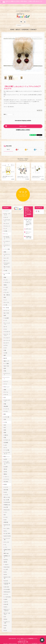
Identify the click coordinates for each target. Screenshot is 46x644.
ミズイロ (6, 492)
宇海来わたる (7, 502)
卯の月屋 (6, 487)
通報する (41, 134)
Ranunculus (7, 507)
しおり (6, 442)
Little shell (6, 584)
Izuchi (5, 489)
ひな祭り (6, 464)
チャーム (6, 231)
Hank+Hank (7, 564)
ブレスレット (7, 223)
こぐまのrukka (7, 594)
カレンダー (7, 255)
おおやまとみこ (7, 522)
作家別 (5, 481)
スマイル (6, 591)
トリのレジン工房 (7, 619)
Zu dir (5, 627)
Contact (34, 27)
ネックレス (7, 220)
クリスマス (7, 476)
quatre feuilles (7, 533)
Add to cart (23, 123)
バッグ (6, 317)
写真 (5, 434)
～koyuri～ (6, 561)
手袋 (5, 368)
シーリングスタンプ (7, 450)
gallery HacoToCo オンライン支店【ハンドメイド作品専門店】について (29, 219)
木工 (5, 424)
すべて (8, 146)
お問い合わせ (29, 226)
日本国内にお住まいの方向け (23, 127)
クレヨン (6, 408)
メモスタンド (7, 279)
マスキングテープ (7, 398)
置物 (5, 274)
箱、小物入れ (7, 292)
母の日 (6, 466)
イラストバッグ (7, 252)
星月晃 (6, 559)
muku (5, 517)
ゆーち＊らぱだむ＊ (7, 611)
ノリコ (6, 544)
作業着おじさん (7, 553)
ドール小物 (7, 447)
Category (25, 27)
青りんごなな (7, 494)
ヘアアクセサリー (7, 217)
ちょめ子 (6, 566)
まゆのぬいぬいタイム (7, 581)
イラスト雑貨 (7, 246)
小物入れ (6, 432)
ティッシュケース (7, 321)
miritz (5, 569)
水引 (5, 422)
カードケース (7, 337)
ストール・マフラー (7, 332)
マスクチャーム (7, 243)
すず (5, 614)
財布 (5, 312)
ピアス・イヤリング (7, 211)
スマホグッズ (7, 437)
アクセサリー (7, 208)
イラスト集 (7, 414)
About (18, 27)
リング (6, 226)
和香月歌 (6, 519)
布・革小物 (6, 305)
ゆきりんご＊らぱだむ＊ (7, 607)
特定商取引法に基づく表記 (29, 234)
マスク (6, 326)
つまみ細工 (7, 315)
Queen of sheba (7, 575)
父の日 (6, 469)
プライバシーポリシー (29, 230)
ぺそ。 (6, 542)
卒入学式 (6, 479)
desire (5, 571)
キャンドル (7, 299)
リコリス (6, 484)
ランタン (6, 277)
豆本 (5, 416)
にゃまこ (6, 514)
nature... (6, 604)
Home (12, 27)
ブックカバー (7, 335)
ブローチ (6, 214)
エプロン (6, 342)
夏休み (6, 471)
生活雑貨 (6, 439)
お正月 (6, 456)
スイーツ (6, 379)
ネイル (6, 445)
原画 (5, 249)
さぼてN (6, 599)
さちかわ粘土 (7, 586)
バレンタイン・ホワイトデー (7, 460)
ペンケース (7, 406)
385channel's (7, 589)
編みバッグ (7, 358)
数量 (5, 111)
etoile (5, 622)
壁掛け (6, 282)
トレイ (6, 297)
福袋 (5, 429)
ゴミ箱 (6, 302)
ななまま (6, 578)
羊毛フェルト (7, 384)
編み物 (5, 355)
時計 (5, 294)
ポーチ (6, 324)
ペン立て (6, 284)
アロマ (6, 287)
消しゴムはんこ (7, 264)
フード (6, 381)
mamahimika (7, 499)
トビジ (6, 509)
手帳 (5, 401)
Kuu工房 (6, 504)
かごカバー (7, 340)
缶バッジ (6, 258)
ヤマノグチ (7, 539)
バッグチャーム (7, 239)
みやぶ (6, 528)
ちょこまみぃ (7, 525)
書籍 (5, 411)
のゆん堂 (6, 601)
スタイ (6, 345)
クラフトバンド (7, 371)
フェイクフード (7, 375)
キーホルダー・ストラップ (7, 235)
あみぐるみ (7, 363)
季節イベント (7, 454)
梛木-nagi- (6, 550)
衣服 (5, 347)
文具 (5, 394)
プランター (7, 289)
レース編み (7, 360)
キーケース (7, 307)
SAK (5, 625)
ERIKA (6, 616)
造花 (5, 427)
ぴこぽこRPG (7, 530)
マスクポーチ (7, 329)
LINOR (6, 596)
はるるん (6, 556)
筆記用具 (6, 403)
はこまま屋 (7, 497)
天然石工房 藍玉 (7, 547)
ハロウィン (7, 474)
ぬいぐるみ (7, 310)
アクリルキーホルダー (7, 261)
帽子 (5, 352)
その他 (6, 228)
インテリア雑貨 (7, 271)
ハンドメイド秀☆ (7, 536)
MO (5, 512)
